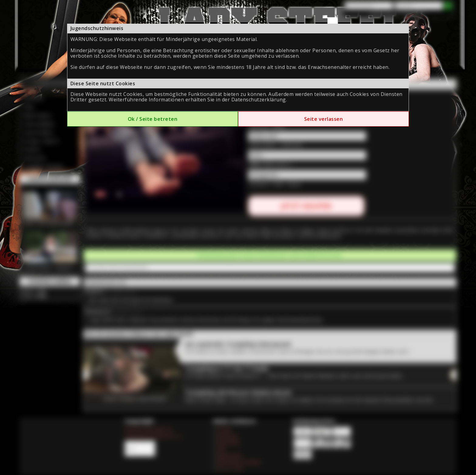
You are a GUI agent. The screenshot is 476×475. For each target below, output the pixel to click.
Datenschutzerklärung (259, 100)
